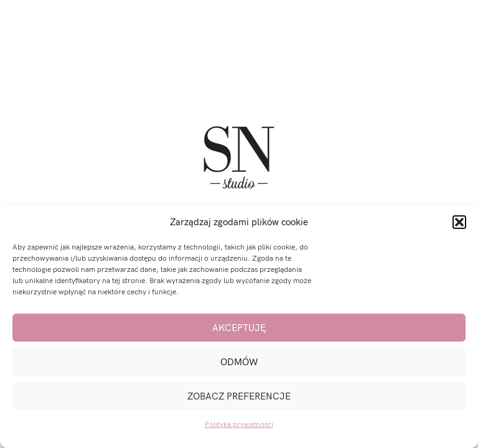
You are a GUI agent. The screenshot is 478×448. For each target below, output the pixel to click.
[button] (459, 222)
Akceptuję (239, 328)
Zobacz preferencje (239, 396)
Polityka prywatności (239, 425)
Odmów (239, 362)
